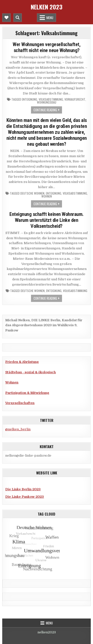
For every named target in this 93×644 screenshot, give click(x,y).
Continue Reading (45, 110)
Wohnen (47, 196)
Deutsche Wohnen (32, 193)
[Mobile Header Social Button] (6, 18)
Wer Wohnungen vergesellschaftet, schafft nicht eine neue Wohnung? (46, 47)
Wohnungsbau (47, 102)
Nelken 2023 (47, 7)
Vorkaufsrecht (75, 99)
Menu (50, 18)
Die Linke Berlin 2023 (23, 489)
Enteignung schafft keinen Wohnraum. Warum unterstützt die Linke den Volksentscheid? (46, 220)
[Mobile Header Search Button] (18, 18)
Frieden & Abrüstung (22, 362)
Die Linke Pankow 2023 (25, 497)
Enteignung (30, 99)
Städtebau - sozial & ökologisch (31, 372)
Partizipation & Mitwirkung (27, 393)
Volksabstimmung (51, 99)
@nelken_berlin (18, 429)
